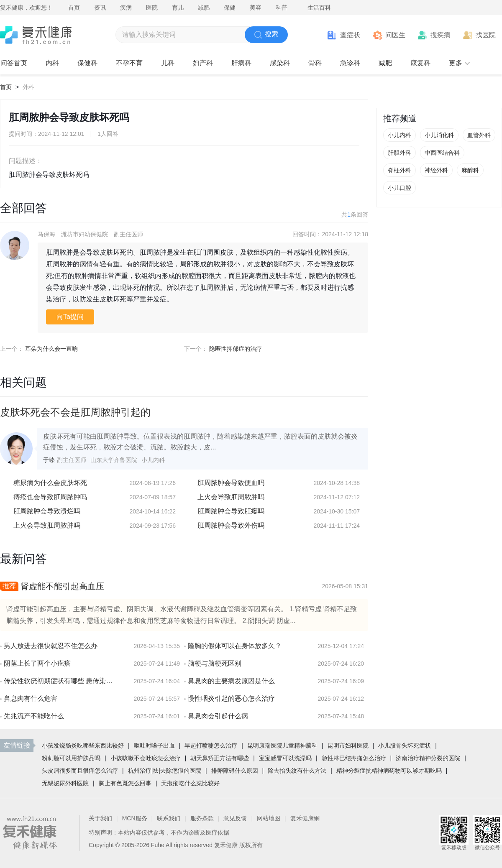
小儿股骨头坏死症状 (405, 745)
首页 (74, 8)
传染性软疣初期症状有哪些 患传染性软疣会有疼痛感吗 (60, 681)
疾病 (126, 8)
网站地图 (269, 818)
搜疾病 (441, 35)
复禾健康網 (305, 818)
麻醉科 (470, 170)
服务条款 (202, 818)
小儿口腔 (400, 188)
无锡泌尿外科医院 (65, 783)
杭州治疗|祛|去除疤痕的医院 (165, 771)
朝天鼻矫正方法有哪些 (220, 758)
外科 (28, 87)
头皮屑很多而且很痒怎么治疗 (80, 771)
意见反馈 (235, 818)
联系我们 (169, 818)
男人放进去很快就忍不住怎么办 (51, 646)
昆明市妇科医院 (348, 745)
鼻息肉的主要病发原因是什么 (231, 681)
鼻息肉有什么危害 (31, 698)
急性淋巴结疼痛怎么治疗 (354, 758)
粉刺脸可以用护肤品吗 (71, 758)
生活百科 (319, 8)
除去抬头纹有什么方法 (297, 771)
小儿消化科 (439, 135)
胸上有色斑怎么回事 (125, 783)
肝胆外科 (400, 153)
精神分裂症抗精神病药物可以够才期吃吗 (389, 771)
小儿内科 (400, 135)
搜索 (266, 35)
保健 (230, 8)
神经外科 (436, 170)
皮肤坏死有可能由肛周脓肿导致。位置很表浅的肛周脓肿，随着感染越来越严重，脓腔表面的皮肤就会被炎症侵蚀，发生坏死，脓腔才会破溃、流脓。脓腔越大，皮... (200, 442)
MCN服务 (135, 818)
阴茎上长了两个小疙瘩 (37, 663)
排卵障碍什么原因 (235, 771)
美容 (256, 8)
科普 (282, 8)
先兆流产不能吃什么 (34, 716)
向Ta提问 (70, 317)
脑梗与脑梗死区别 (215, 663)
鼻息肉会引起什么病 (218, 716)
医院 (152, 8)
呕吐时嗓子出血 (154, 745)
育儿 (178, 8)
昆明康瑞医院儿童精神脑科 (282, 745)
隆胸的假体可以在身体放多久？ (235, 646)
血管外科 (479, 135)
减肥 (204, 8)
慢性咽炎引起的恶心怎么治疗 (231, 698)
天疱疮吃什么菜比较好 (190, 783)
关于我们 (100, 818)
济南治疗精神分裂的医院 (428, 758)
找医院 (486, 35)
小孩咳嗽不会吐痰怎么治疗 (146, 758)
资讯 (100, 8)
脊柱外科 (400, 170)
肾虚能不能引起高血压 (62, 586)
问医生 (395, 35)
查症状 (350, 35)
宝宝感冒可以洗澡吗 (285, 758)
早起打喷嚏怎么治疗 (211, 745)
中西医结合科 (442, 153)
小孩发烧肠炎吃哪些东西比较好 (83, 745)
